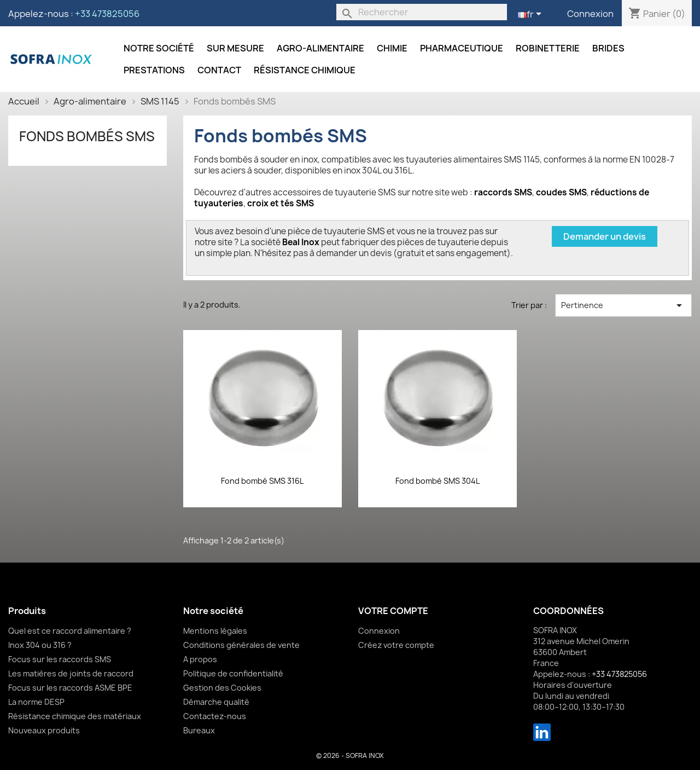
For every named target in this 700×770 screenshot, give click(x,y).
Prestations (154, 70)
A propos (200, 659)
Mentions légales (215, 631)
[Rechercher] (422, 12)
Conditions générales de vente (241, 645)
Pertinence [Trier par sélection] (623, 305)
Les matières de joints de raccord (71, 673)
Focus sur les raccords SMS (60, 659)
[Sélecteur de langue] (532, 15)
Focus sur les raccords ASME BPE (70, 688)
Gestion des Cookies (222, 688)
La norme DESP (36, 702)
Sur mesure (235, 48)
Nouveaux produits (44, 730)
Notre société (159, 48)
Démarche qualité (216, 702)
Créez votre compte (396, 645)
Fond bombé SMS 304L (437, 481)
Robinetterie (548, 48)
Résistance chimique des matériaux (75, 716)
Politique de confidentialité (233, 673)
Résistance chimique (305, 70)
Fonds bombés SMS (87, 136)
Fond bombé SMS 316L (262, 481)
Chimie (392, 48)
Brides (608, 48)
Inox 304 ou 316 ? (40, 645)
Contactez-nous (215, 716)
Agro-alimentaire (320, 48)
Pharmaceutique (462, 48)
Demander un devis (605, 236)
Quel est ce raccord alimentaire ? (70, 631)
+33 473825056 (107, 14)
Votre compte (393, 611)
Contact (219, 70)
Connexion (590, 14)
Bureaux (199, 730)
